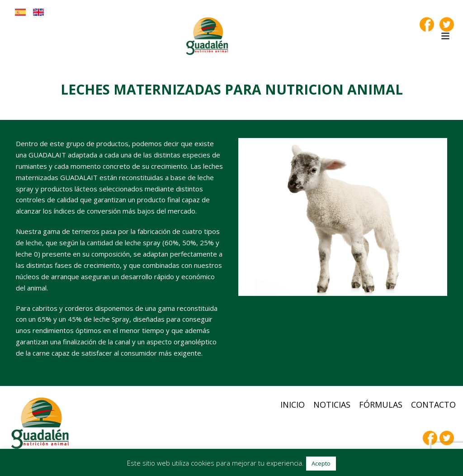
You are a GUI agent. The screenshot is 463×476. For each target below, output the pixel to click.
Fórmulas (381, 405)
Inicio (293, 405)
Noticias (332, 405)
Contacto (433, 405)
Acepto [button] (321, 463)
